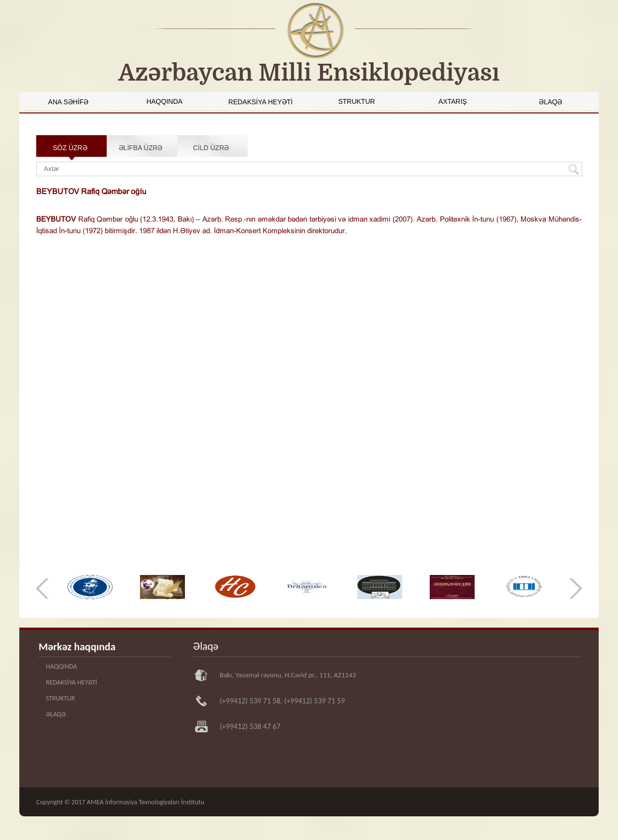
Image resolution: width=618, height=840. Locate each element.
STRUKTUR (356, 101)
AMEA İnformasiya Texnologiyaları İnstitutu (146, 802)
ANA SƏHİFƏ (69, 102)
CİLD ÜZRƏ (211, 148)
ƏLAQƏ (550, 102)
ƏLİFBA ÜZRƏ (141, 148)
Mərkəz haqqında (77, 647)
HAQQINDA (164, 101)
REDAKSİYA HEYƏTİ (260, 102)
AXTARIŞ (453, 101)
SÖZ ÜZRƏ (70, 148)
